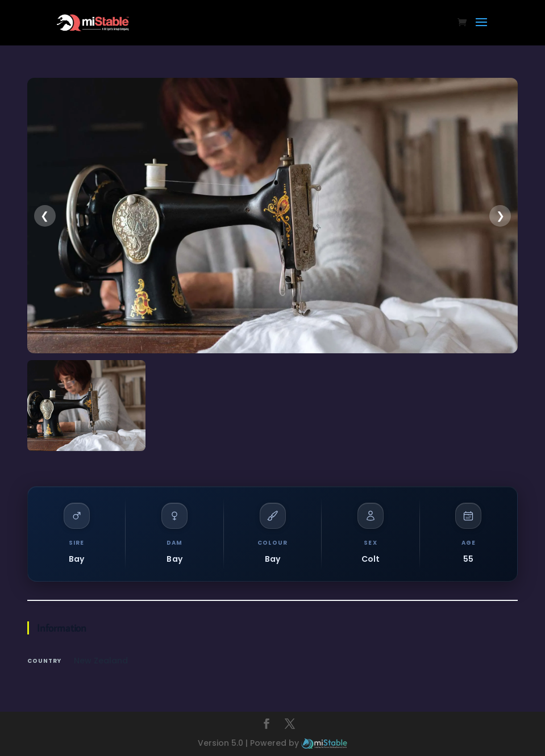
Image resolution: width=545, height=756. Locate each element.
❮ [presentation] (45, 216)
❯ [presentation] (500, 216)
